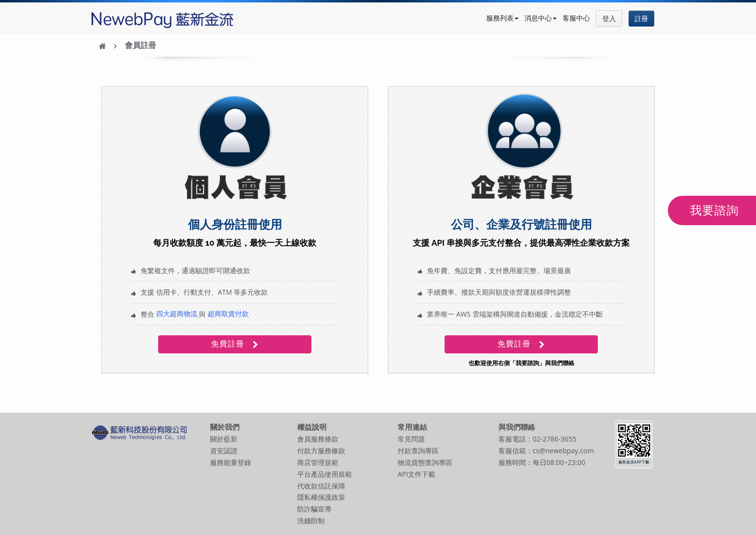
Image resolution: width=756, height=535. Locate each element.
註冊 (641, 18)
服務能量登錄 (231, 462)
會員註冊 (141, 45)
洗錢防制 (311, 521)
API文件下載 (416, 474)
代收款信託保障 (321, 486)
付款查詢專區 (418, 451)
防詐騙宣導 (314, 509)
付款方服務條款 (321, 451)
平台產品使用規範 (325, 474)
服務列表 (502, 18)
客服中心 (576, 18)
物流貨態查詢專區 (425, 462)
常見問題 (411, 439)
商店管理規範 (318, 462)
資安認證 (224, 451)
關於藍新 (224, 439)
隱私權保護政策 (321, 497)
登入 (609, 18)
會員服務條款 (318, 439)
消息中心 (541, 18)
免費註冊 (234, 344)
